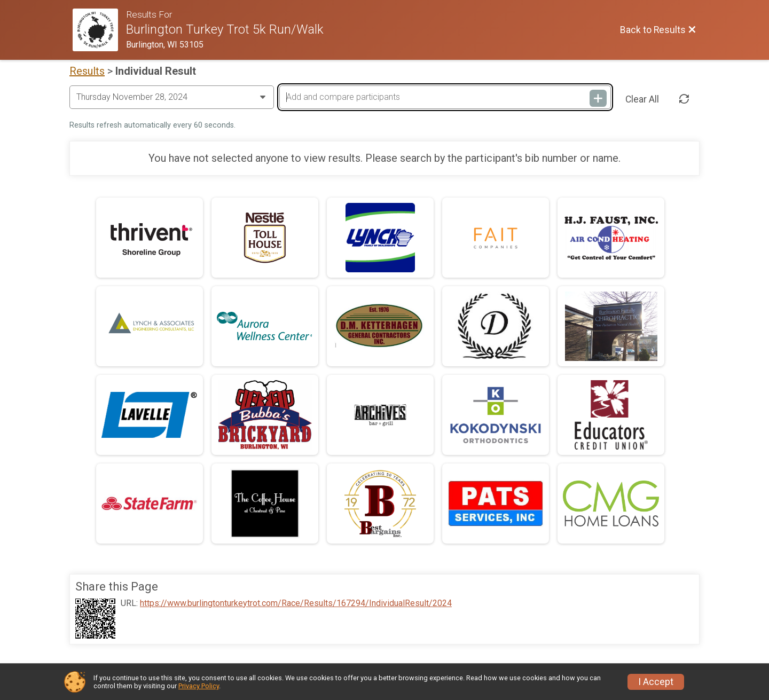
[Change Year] (172, 97)
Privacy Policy (199, 686)
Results (87, 71)
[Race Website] (99, 30)
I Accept (656, 682)
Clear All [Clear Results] (642, 99)
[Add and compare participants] (445, 97)
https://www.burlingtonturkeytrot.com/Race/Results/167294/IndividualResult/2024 (296, 603)
